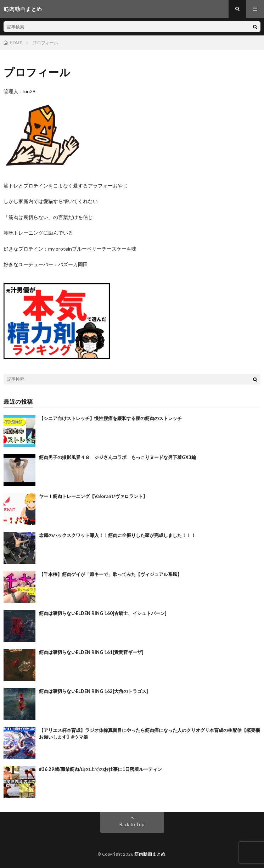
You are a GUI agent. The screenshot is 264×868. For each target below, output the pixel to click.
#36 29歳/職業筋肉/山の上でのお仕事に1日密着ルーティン (100, 769)
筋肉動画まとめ (150, 854)
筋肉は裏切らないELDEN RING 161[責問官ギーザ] (91, 652)
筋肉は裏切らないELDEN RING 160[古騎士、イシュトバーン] (103, 613)
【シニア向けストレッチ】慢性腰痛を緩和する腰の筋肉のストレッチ (110, 418)
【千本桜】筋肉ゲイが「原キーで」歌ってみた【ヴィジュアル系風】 (110, 574)
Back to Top (132, 824)
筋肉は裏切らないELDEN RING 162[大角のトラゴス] (93, 691)
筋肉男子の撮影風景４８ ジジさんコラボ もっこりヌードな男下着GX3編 (117, 457)
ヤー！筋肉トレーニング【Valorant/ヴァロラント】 (93, 496)
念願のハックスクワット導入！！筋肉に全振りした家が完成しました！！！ (117, 535)
